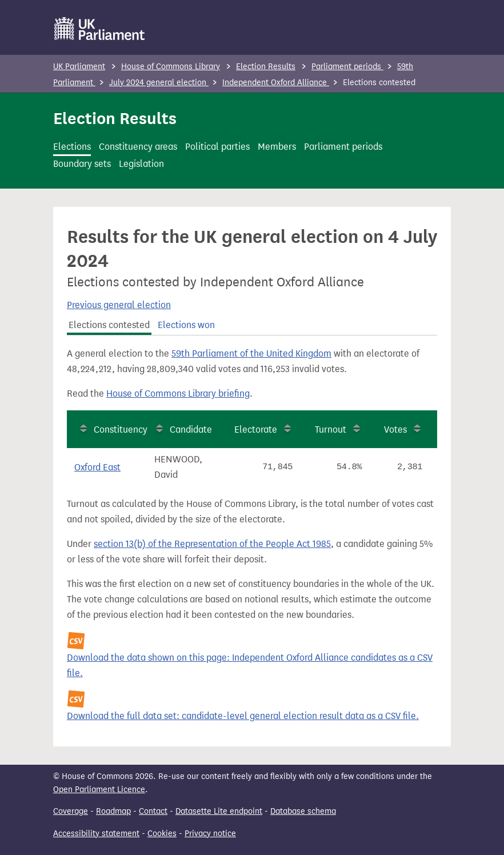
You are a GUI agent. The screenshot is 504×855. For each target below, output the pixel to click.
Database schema (303, 811)
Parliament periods (347, 67)
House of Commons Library (171, 67)
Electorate (256, 430)
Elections (72, 147)
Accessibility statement (96, 834)
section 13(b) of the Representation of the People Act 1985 (212, 544)
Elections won (186, 325)
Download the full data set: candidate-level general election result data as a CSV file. (243, 716)
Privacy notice (210, 834)
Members (277, 147)
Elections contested (109, 325)
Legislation (141, 164)
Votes (395, 430)
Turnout (331, 430)
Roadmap (113, 811)
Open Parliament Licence (99, 790)
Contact (153, 811)
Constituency (121, 430)
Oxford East (97, 467)
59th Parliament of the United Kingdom (251, 353)
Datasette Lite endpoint (219, 811)
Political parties (217, 147)
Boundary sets (82, 164)
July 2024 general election (159, 83)
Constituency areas (138, 147)
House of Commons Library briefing (178, 393)
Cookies (162, 834)
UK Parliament (79, 67)
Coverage (71, 811)
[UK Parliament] (100, 29)
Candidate (191, 430)
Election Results (266, 67)
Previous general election (119, 305)
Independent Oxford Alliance (276, 83)
